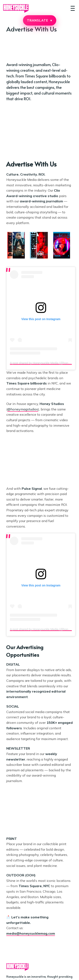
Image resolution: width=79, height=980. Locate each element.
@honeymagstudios (23, 409)
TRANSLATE (39, 20)
